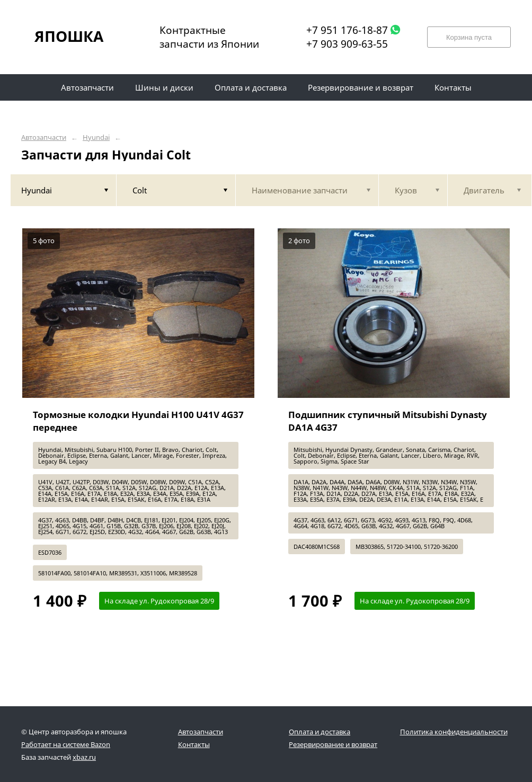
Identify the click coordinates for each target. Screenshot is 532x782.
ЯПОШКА (69, 36)
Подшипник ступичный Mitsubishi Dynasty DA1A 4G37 (388, 421)
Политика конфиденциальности (454, 732)
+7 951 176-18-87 (347, 30)
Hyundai (96, 137)
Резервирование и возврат (333, 744)
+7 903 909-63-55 (347, 44)
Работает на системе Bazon (66, 744)
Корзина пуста (469, 37)
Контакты (194, 744)
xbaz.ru (84, 757)
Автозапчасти (44, 137)
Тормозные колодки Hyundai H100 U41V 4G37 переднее (138, 421)
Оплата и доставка (320, 732)
